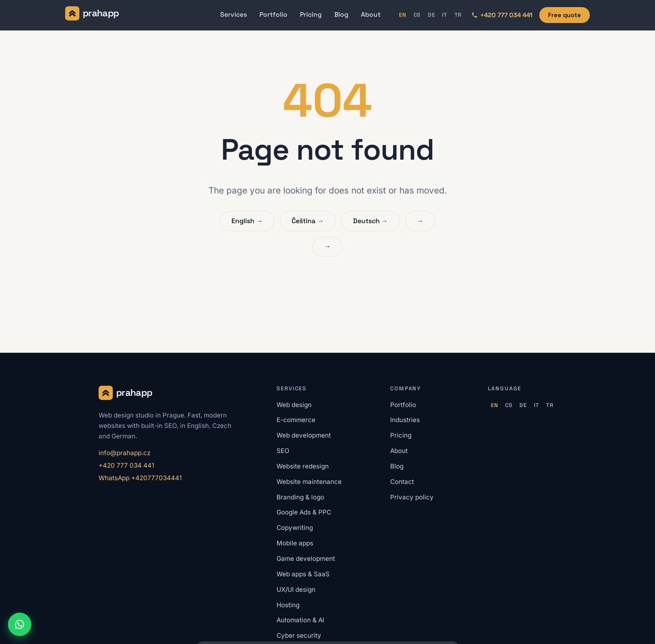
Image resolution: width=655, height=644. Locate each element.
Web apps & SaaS (303, 574)
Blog (341, 15)
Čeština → (308, 221)
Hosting (288, 605)
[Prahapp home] (92, 15)
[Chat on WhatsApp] (20, 624)
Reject (402, 625)
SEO (283, 451)
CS (417, 15)
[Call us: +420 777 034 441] (502, 15)
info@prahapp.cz (124, 453)
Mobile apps (295, 543)
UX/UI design (296, 589)
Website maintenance (309, 482)
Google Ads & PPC (304, 512)
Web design (294, 405)
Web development (304, 435)
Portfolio (273, 15)
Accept (437, 625)
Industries (405, 420)
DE (432, 15)
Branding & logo (300, 497)
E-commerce (296, 420)
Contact (402, 482)
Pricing (311, 15)
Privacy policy (412, 497)
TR (458, 15)
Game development (306, 559)
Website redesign (303, 466)
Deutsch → (371, 221)
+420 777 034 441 (126, 465)
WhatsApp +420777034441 (140, 478)
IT (445, 15)
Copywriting (295, 528)
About (371, 15)
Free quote (565, 15)
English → (247, 221)
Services (234, 15)
